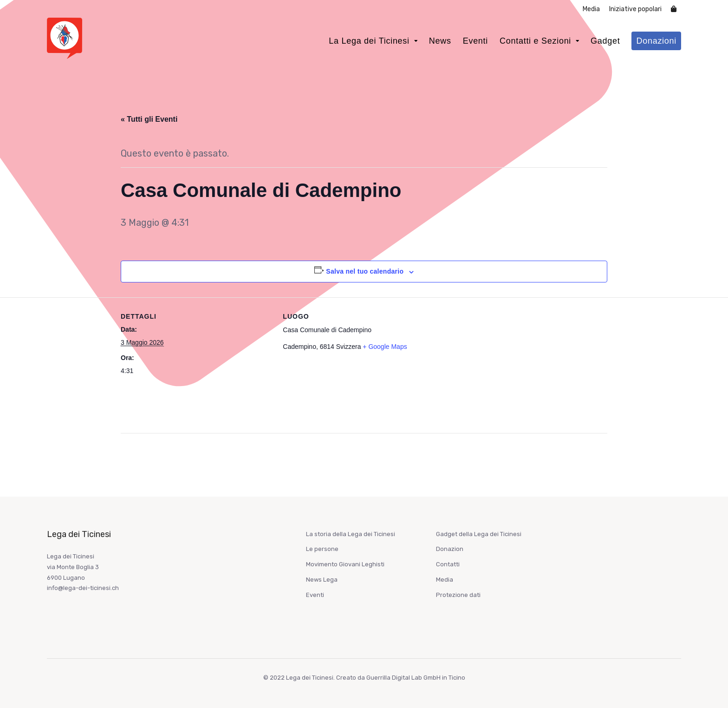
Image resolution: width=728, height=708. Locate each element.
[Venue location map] (521, 362)
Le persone (322, 549)
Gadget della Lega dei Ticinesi (479, 534)
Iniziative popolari (635, 9)
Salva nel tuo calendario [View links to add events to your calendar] (365, 271)
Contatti (448, 564)
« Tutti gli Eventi (149, 119)
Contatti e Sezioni (535, 41)
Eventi (475, 41)
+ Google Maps (385, 347)
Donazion (450, 549)
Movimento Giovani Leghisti (345, 564)
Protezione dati (458, 595)
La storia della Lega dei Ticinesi (351, 534)
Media (591, 9)
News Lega (322, 580)
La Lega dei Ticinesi (369, 41)
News (440, 41)
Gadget (605, 41)
